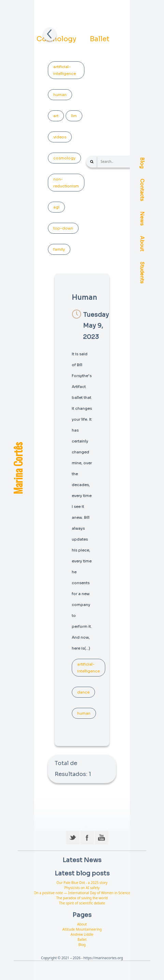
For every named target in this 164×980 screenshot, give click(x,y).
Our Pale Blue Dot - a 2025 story (82, 883)
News (142, 219)
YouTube (101, 838)
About (142, 244)
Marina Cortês (18, 468)
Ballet (100, 39)
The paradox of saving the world (82, 898)
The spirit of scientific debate (82, 903)
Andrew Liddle (82, 934)
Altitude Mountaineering (82, 929)
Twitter (73, 838)
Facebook (87, 838)
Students (142, 273)
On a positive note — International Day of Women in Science (82, 893)
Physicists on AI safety (82, 888)
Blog (142, 163)
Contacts (142, 190)
